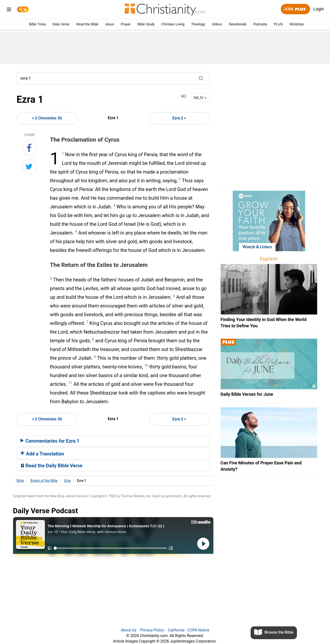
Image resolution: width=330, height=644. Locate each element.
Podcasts (260, 24)
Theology (198, 24)
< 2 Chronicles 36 (47, 118)
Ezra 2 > (179, 118)
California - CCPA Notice (189, 630)
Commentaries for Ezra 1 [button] (50, 441)
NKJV (200, 98)
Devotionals (238, 24)
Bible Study (146, 24)
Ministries (297, 24)
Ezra (67, 481)
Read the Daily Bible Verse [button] (52, 466)
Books (44, 481)
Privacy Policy (152, 630)
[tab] (113, 441)
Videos (217, 24)
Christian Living (173, 24)
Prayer (126, 24)
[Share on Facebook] (30, 148)
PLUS (278, 24)
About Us (129, 630)
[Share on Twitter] (30, 167)
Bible (20, 481)
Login (319, 9)
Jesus (110, 24)
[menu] (9, 10)
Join (295, 9)
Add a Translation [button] (42, 454)
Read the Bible (87, 24)
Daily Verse (61, 24)
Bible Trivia (37, 24)
